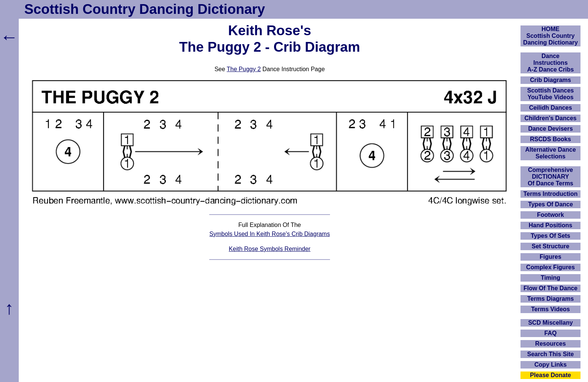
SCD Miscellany (550, 323)
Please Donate (550, 375)
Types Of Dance (550, 204)
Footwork (550, 215)
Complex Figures (550, 267)
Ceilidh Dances (551, 108)
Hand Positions (550, 225)
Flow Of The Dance (550, 288)
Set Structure (550, 246)
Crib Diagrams (550, 80)
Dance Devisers (550, 129)
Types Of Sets (550, 236)
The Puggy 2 (244, 69)
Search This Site (551, 354)
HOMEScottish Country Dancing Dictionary (550, 36)
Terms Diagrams (550, 299)
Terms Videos (550, 309)
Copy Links (550, 365)
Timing (550, 278)
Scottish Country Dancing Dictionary (145, 9)
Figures (550, 257)
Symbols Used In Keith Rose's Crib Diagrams (269, 234)
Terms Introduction (551, 194)
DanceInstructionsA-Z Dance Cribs (550, 63)
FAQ (551, 333)
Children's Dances (551, 118)
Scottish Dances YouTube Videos (550, 94)
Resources (550, 344)
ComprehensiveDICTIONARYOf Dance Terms (550, 177)
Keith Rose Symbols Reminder (270, 249)
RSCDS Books (550, 139)
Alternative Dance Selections (550, 153)
